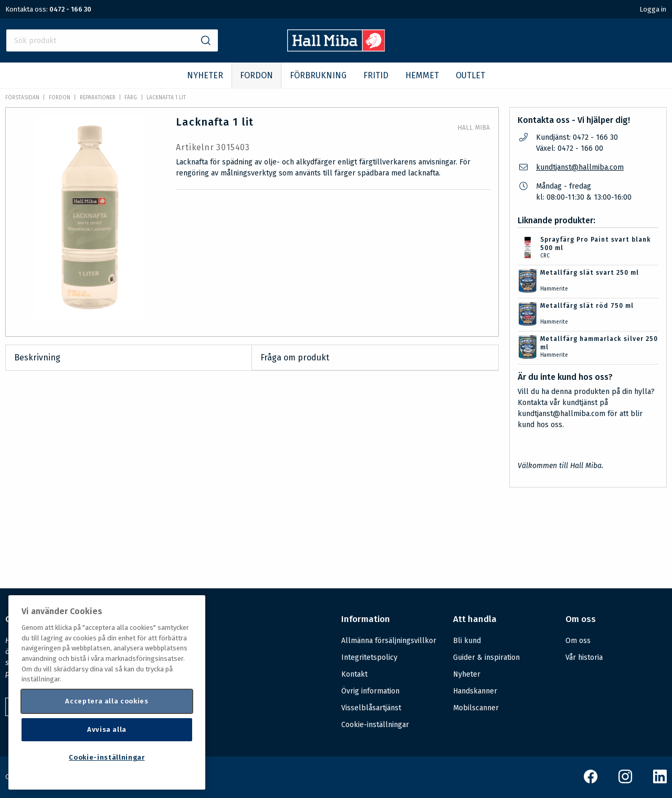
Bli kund (467, 641)
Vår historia (584, 657)
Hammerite (554, 289)
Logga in (653, 9)
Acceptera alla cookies (107, 701)
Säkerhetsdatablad (298, 558)
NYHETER (205, 75)
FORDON (256, 75)
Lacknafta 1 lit (166, 98)
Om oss (578, 641)
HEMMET (422, 75)
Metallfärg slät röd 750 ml (587, 306)
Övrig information (370, 691)
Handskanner (475, 691)
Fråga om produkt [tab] (295, 357)
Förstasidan (22, 98)
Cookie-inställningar (375, 725)
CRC (545, 256)
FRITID (376, 75)
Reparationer (98, 98)
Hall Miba (474, 128)
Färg (131, 98)
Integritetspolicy (369, 657)
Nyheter (467, 674)
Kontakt (354, 674)
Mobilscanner (476, 708)
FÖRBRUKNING (318, 75)
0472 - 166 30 (70, 9)
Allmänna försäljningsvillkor (389, 641)
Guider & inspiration (486, 657)
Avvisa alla (107, 729)
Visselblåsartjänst (371, 708)
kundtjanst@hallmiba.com (580, 167)
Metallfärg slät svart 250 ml (590, 273)
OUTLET (470, 75)
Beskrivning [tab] (37, 357)
